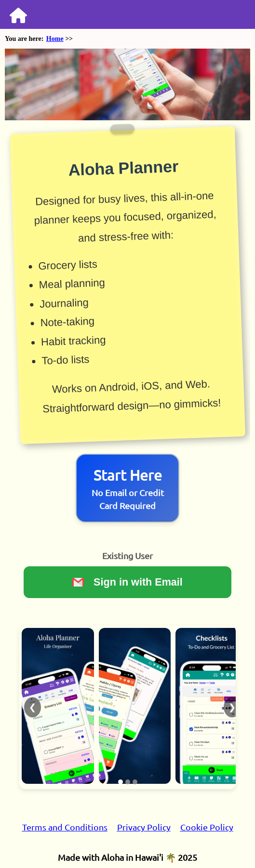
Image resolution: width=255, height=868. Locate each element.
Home (55, 39)
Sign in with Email (127, 582)
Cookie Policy (207, 827)
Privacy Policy (144, 827)
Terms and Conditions (65, 827)
